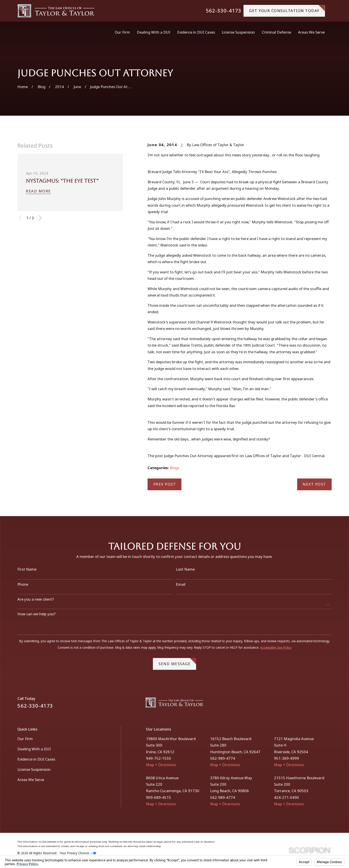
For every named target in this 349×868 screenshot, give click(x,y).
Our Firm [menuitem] (122, 32)
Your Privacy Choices (78, 853)
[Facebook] (317, 704)
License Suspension (34, 769)
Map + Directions (161, 765)
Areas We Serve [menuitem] (311, 32)
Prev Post (165, 484)
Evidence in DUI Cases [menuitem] (196, 32)
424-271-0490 (286, 797)
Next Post (314, 484)
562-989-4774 (223, 758)
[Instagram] (329, 704)
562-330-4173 (224, 11)
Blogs (174, 468)
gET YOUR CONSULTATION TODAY (287, 9)
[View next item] (40, 218)
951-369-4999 (286, 758)
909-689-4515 (158, 797)
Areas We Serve (31, 780)
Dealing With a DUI (34, 749)
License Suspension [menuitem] (238, 32)
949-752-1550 (158, 758)
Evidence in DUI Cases (36, 759)
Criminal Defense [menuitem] (276, 32)
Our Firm (25, 739)
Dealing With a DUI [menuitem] (154, 32)
